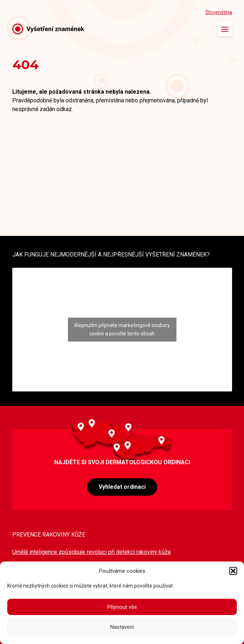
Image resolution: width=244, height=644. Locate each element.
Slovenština (219, 12)
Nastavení (122, 627)
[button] (233, 571)
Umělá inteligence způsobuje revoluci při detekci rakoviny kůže (92, 552)
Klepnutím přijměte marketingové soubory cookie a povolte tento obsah (122, 329)
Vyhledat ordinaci (122, 487)
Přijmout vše (122, 607)
